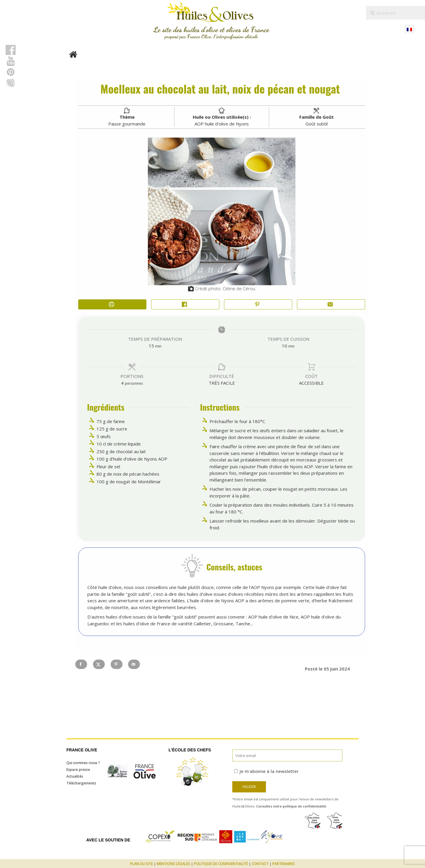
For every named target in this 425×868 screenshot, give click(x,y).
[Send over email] (134, 664)
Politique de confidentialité (221, 864)
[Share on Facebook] (185, 305)
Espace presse (78, 770)
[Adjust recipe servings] (122, 383)
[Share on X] (99, 664)
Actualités (75, 776)
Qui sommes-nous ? (83, 763)
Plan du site (142, 864)
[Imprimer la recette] (112, 305)
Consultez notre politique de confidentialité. (292, 806)
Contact (260, 864)
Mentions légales (173, 864)
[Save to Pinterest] (117, 664)
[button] (258, 305)
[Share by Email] (331, 305)
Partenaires (284, 864)
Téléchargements (81, 783)
